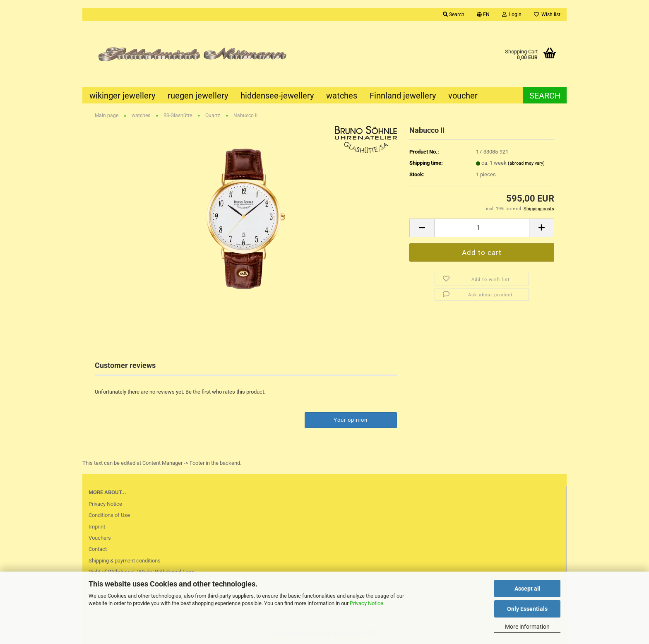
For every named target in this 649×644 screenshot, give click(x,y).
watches (342, 96)
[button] (483, 14)
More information (527, 627)
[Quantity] (482, 228)
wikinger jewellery (122, 96)
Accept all (528, 589)
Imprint (97, 527)
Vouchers (100, 538)
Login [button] (512, 14)
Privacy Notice (367, 603)
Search (545, 96)
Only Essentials (527, 609)
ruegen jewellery (198, 96)
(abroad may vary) (526, 163)
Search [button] (454, 14)
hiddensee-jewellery (277, 96)
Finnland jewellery (403, 96)
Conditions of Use (109, 515)
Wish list (547, 14)
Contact (98, 549)
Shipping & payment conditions (125, 561)
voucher (463, 96)
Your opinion (351, 420)
